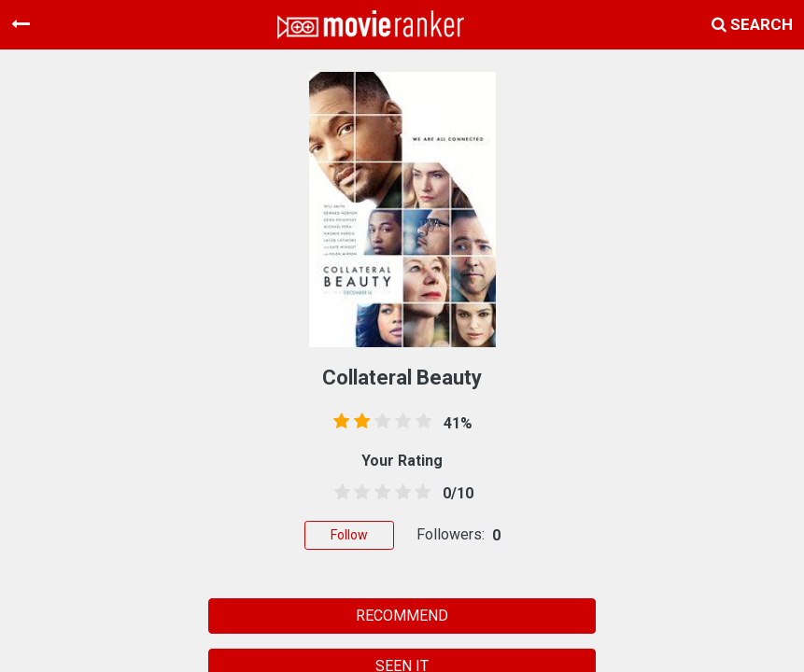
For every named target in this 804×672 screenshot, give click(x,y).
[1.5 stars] (360, 493)
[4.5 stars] (419, 493)
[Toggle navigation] (21, 24)
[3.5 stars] (400, 493)
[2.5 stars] (379, 493)
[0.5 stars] (339, 493)
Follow (349, 535)
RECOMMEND (402, 616)
